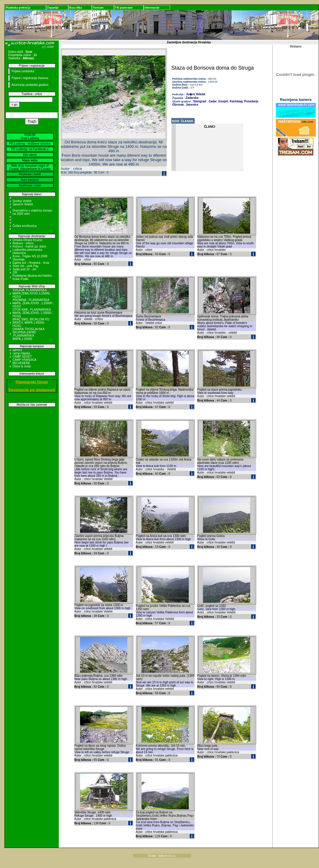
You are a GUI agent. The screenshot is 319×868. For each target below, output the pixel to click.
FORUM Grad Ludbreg (30, 137)
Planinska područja (18, 8)
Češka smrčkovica (25, 226)
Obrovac (178, 105)
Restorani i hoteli (30, 174)
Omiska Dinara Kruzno (28, 240)
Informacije (152, 8)
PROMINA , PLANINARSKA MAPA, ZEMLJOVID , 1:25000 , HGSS (33, 303)
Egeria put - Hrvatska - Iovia (31, 263)
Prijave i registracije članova (30, 78)
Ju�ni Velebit (196, 94)
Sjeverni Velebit (23, 204)
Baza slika (76, 8)
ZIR (15, 272)
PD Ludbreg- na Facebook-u (30, 149)
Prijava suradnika (23, 71)
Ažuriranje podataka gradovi (30, 85)
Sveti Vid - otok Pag (26, 266)
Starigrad (200, 101)
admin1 (18, 350)
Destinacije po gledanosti (32, 390)
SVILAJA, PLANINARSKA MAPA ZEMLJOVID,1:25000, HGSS (32, 293)
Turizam (98, 8)
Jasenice (192, 105)
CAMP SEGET (22, 357)
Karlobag (236, 101)
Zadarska (192, 98)
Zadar (212, 101)
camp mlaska (21, 353)
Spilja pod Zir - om (25, 269)
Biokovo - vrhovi (23, 243)
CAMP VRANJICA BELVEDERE (25, 361)
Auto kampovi (30, 180)
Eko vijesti (30, 155)
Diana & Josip (22, 366)
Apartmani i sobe (30, 185)
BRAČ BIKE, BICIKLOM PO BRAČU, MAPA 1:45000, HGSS (31, 323)
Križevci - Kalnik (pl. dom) (29, 247)
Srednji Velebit (22, 201)
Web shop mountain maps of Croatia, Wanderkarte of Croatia (30, 167)
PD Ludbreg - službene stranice (30, 144)
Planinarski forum (32, 382)
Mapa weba (30, 160)
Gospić (223, 101)
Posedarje (251, 101)
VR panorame (124, 8)
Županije (53, 8)
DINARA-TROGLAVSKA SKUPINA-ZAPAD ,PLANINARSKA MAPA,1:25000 (29, 334)
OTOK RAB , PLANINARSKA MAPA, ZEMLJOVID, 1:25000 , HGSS (33, 313)
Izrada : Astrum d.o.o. (162, 856)
